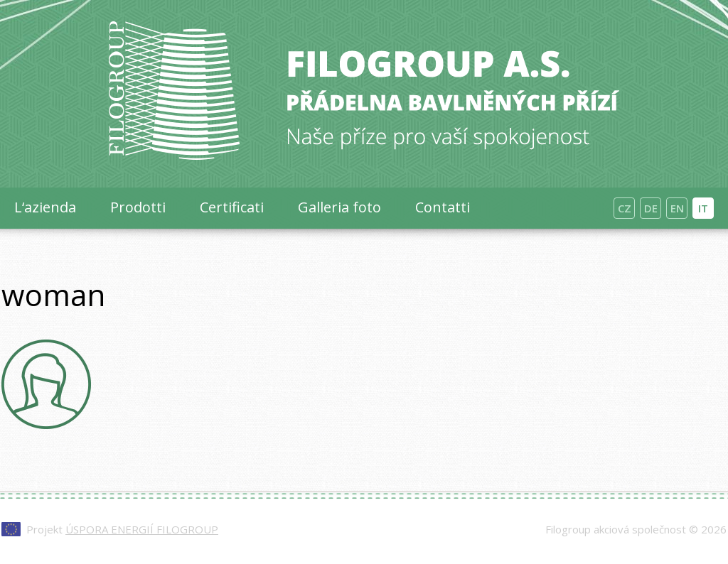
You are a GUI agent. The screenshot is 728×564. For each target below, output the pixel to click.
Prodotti (138, 207)
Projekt (122, 529)
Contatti (443, 207)
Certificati (232, 207)
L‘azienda (45, 207)
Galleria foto (339, 207)
